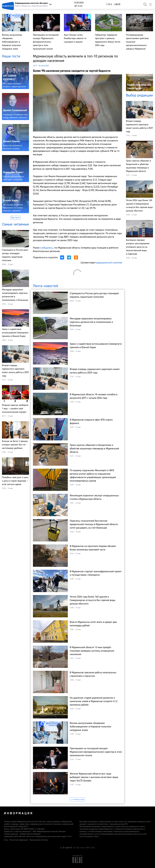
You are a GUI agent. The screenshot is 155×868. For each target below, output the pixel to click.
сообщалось (47, 248)
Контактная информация (19, 840)
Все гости (15, 218)
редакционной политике (109, 263)
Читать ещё (77, 799)
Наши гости (11, 56)
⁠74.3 (109, 4)
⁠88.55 (117, 4)
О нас (6, 840)
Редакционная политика (39, 840)
